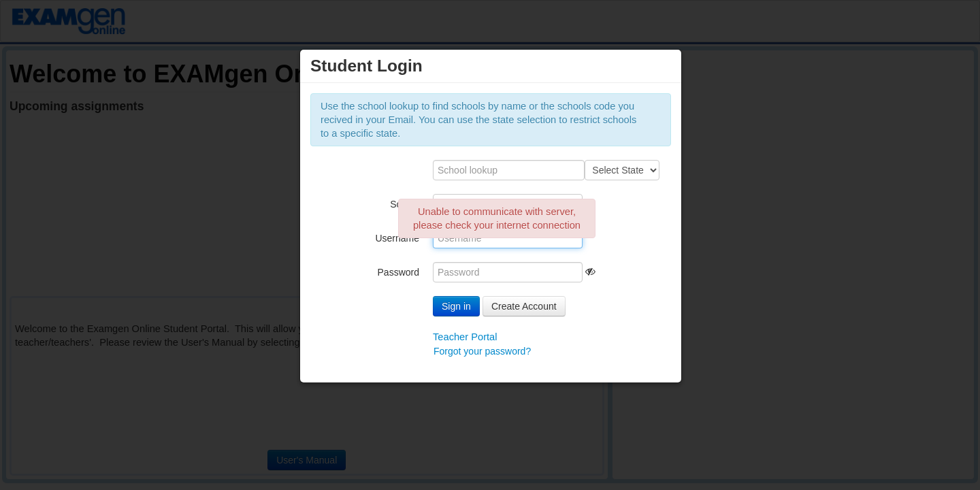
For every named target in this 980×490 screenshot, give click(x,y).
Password (398, 272)
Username (397, 238)
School (405, 204)
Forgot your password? (482, 351)
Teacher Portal (465, 337)
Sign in (456, 306)
